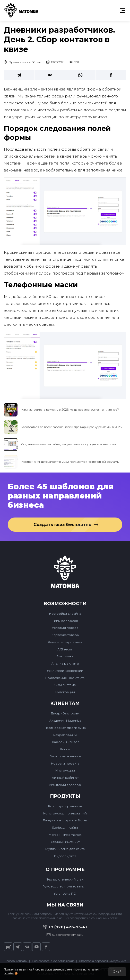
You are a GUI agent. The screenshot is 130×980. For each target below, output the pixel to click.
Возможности (65, 604)
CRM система (65, 685)
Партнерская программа (65, 728)
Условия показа (65, 628)
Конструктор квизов (65, 806)
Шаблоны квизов (65, 742)
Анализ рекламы (65, 663)
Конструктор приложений (65, 813)
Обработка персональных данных (102, 961)
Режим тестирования (65, 642)
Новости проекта (65, 763)
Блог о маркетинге (65, 756)
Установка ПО (65, 893)
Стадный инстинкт (65, 842)
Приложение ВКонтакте (65, 678)
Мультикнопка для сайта (65, 849)
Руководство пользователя (65, 886)
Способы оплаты (16, 961)
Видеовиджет (65, 856)
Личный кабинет (65, 778)
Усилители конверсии (65, 671)
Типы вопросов (65, 621)
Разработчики (65, 735)
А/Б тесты (65, 649)
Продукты (65, 796)
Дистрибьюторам (65, 713)
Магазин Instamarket (65, 835)
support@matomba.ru (65, 935)
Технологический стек (65, 879)
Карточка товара (65, 635)
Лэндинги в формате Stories (65, 820)
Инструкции (65, 770)
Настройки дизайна (65, 614)
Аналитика (65, 656)
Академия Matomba (65, 720)
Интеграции (65, 692)
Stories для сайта (65, 827)
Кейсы (65, 749)
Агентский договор (65, 785)
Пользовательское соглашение (53, 961)
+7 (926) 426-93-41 (65, 927)
